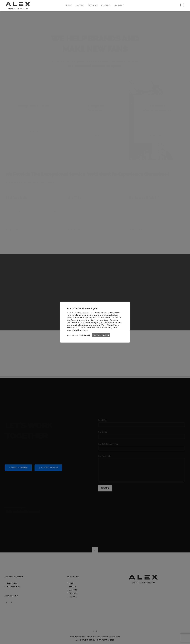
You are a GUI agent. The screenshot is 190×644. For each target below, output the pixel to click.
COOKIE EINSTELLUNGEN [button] (78, 335)
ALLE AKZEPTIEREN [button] (101, 335)
